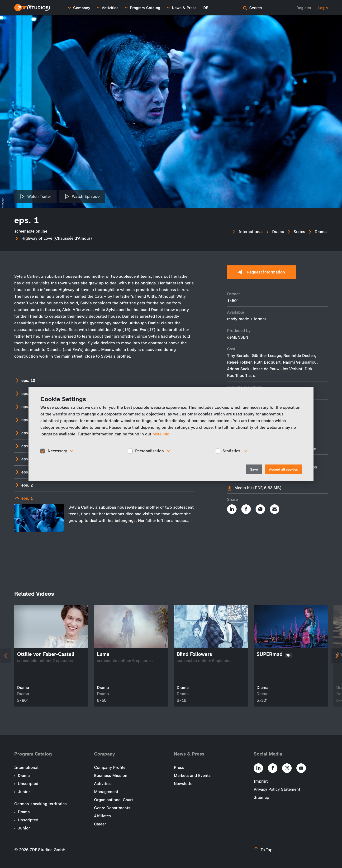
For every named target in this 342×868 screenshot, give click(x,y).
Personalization (150, 451)
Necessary (57, 451)
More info (161, 434)
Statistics (231, 451)
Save (254, 469)
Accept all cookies (283, 469)
